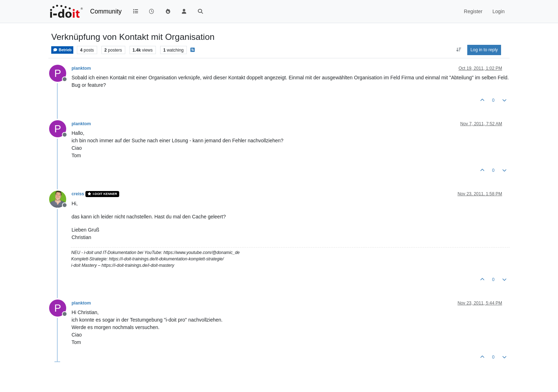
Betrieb (62, 50)
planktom (81, 68)
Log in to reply (484, 50)
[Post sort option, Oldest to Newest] (459, 50)
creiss (78, 194)
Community (106, 11)
